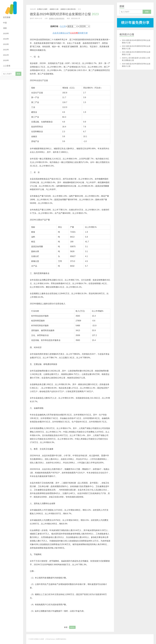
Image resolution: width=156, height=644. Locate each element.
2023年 (6, 44)
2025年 (6, 33)
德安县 (72, 627)
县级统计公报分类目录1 (68, 9)
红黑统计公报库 (12, 7)
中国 (5, 23)
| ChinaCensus (50, 639)
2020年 (6, 60)
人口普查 (7, 66)
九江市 (63, 26)
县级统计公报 (54, 9)
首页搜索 (7, 17)
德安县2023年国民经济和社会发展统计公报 (64, 14)
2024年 (6, 39)
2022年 (6, 50)
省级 (5, 28)
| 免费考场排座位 (61, 639)
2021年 (6, 55)
